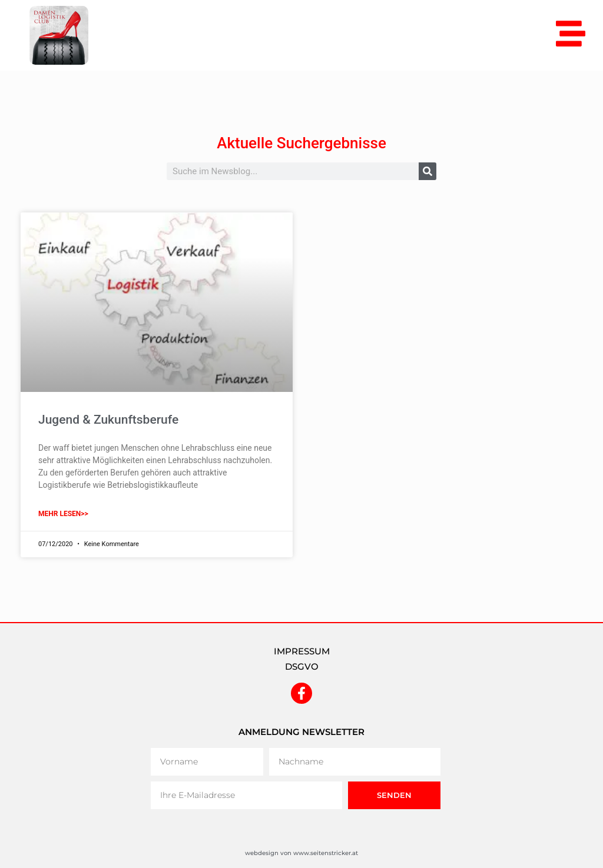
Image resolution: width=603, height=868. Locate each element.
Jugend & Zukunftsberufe (108, 420)
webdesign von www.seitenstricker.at (301, 853)
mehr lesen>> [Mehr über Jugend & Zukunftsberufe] (63, 514)
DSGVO (302, 666)
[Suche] (428, 171)
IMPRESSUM (302, 651)
